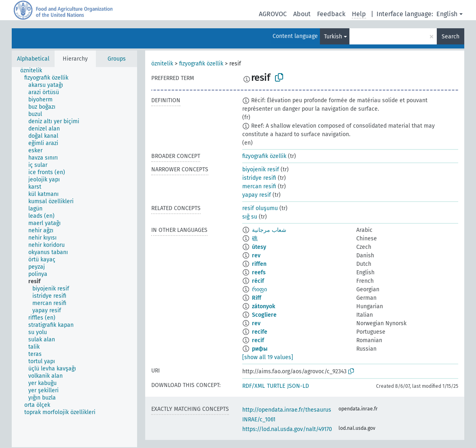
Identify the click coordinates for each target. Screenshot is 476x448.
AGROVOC (273, 14)
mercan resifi (259, 186)
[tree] (74, 257)
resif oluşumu (260, 208)
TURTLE (276, 386)
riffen (259, 264)
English (447, 14)
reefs (259, 272)
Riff (257, 298)
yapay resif (257, 195)
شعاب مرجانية (269, 230)
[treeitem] (35, 71)
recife (260, 332)
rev (256, 256)
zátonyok (263, 306)
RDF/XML (254, 386)
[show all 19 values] (268, 357)
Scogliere (264, 315)
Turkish (333, 37)
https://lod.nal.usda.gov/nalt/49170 (287, 429)
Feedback (331, 14)
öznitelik (162, 64)
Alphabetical (33, 59)
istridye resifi (259, 178)
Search (451, 37)
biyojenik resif (261, 169)
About (302, 14)
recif (258, 340)
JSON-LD (298, 386)
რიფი (259, 289)
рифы (260, 349)
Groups (117, 59)
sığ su (250, 217)
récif (258, 281)
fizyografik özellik (201, 64)
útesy (259, 247)
